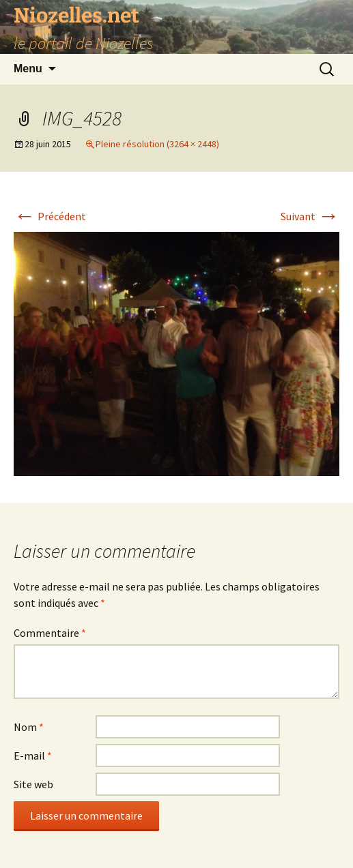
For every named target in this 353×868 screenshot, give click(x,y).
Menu (28, 69)
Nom (29, 727)
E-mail (33, 755)
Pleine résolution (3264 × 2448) (157, 144)
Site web (33, 784)
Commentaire (50, 633)
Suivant (310, 216)
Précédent (50, 216)
